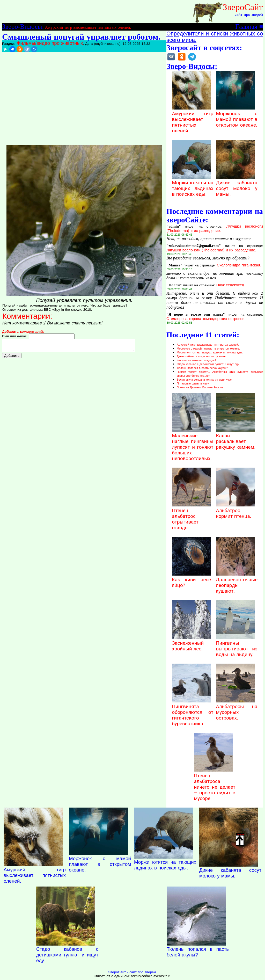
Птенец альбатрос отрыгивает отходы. (192, 516)
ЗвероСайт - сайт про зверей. (132, 972)
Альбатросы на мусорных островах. (237, 709)
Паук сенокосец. (231, 285)
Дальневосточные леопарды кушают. (237, 583)
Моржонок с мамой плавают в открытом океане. (237, 117)
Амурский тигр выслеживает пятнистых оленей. (88, 27)
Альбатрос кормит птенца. (235, 511)
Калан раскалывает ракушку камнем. (236, 439)
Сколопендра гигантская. (239, 265)
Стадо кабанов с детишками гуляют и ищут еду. (208, 364)
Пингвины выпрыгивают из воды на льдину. (237, 646)
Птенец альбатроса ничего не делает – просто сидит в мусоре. (215, 784)
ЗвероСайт (243, 7)
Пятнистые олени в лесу (193, 383)
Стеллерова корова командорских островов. (206, 319)
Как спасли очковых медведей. (197, 360)
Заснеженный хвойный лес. (192, 643)
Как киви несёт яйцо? (193, 580)
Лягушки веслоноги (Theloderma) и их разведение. (215, 228)
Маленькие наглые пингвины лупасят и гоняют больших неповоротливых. (193, 444)
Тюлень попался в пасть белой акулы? (202, 368)
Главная (246, 26)
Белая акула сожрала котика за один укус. (205, 380)
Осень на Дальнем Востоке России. (200, 387)
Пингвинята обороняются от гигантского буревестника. (193, 712)
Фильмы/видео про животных (50, 43)
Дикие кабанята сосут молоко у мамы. (237, 186)
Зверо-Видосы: (23, 26)
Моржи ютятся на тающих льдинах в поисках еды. (193, 186)
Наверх (240, 839)
